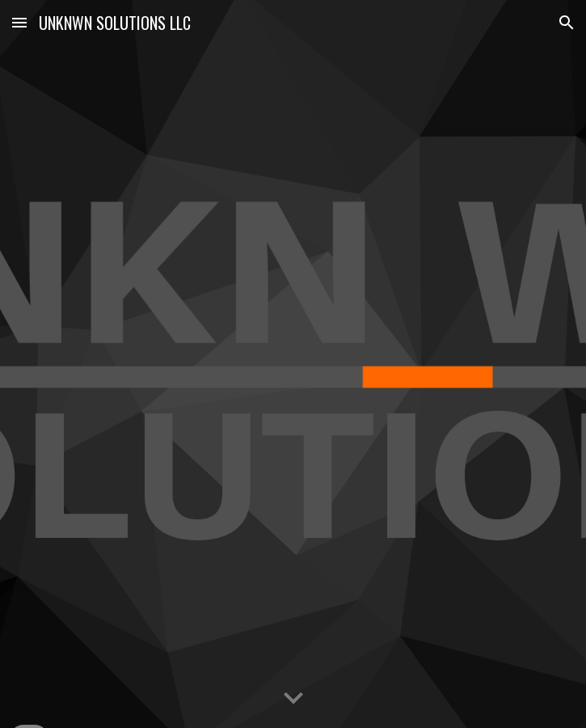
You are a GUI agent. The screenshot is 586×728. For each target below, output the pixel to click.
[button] (19, 22)
